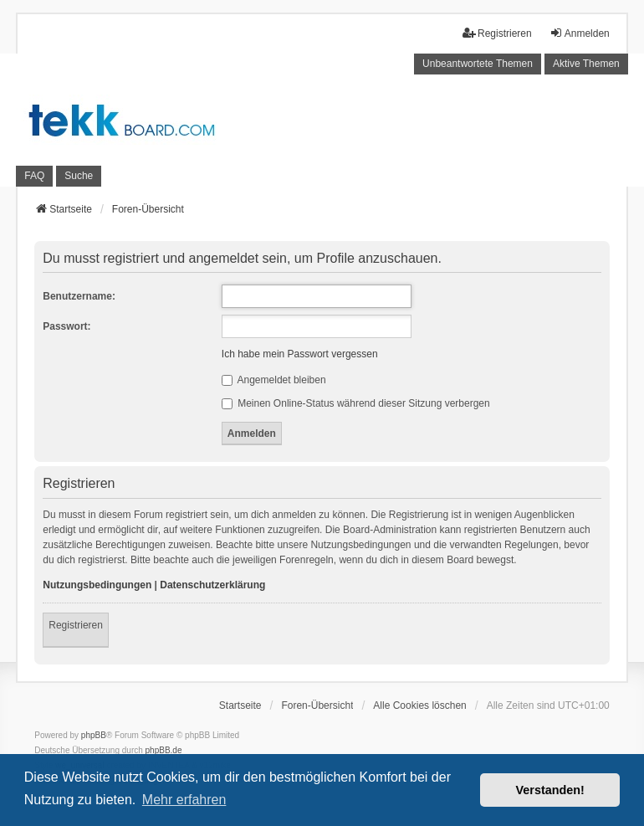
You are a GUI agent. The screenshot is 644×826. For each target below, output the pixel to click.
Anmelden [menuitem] (580, 33)
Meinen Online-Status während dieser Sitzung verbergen (356, 403)
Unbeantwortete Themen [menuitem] (478, 64)
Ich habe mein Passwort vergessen (300, 354)
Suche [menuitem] (79, 176)
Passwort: (66, 326)
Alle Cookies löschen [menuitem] (419, 705)
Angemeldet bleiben (274, 380)
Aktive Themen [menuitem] (586, 64)
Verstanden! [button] (550, 790)
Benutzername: (79, 296)
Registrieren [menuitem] (497, 33)
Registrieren (76, 625)
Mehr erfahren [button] (184, 800)
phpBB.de (164, 750)
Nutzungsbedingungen (97, 585)
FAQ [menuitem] (34, 176)
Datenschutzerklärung (212, 585)
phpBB (94, 735)
